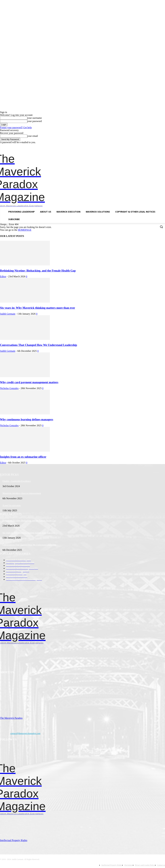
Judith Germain (8, 314)
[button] (161, 227)
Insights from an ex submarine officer (23, 457)
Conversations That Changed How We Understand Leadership (39, 345)
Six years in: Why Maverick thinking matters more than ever (38, 308)
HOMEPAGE (25, 230)
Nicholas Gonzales (9, 388)
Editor (3, 276)
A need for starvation (12, 505)
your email (33, 136)
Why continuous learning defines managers (27, 419)
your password (35, 121)
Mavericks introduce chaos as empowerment (22, 493)
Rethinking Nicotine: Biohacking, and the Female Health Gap (38, 271)
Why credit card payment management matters (29, 382)
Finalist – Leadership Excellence (17, 481)
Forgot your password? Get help (16, 127)
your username (35, 118)
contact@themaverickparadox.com (25, 733)
